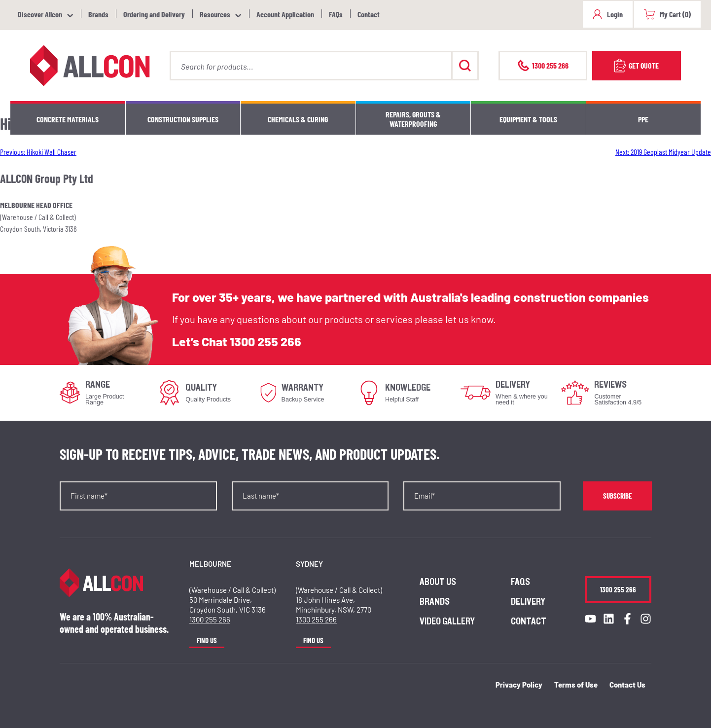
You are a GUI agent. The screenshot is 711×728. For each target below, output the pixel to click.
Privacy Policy (519, 685)
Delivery (528, 602)
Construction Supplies (183, 119)
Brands (98, 14)
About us (438, 582)
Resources (215, 14)
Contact (369, 14)
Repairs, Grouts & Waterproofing (413, 119)
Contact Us (627, 685)
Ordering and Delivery (154, 14)
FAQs (336, 14)
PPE (643, 119)
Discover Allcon (40, 14)
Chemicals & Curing (298, 119)
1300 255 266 (266, 341)
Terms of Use (576, 685)
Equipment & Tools (528, 119)
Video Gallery (447, 621)
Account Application (285, 14)
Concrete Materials (68, 119)
